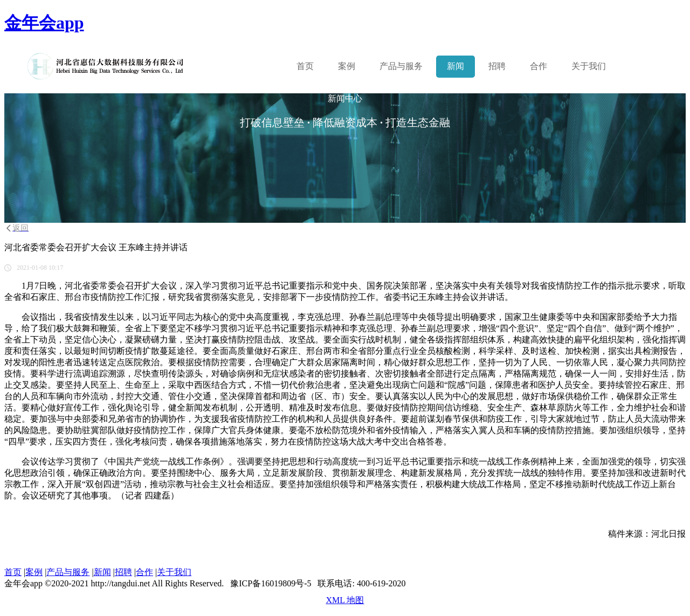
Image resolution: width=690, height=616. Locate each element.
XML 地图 (345, 600)
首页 (305, 66)
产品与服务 (68, 572)
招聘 (497, 66)
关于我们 (589, 66)
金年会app (44, 23)
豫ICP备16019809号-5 (271, 583)
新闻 (456, 66)
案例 (347, 66)
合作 (539, 66)
